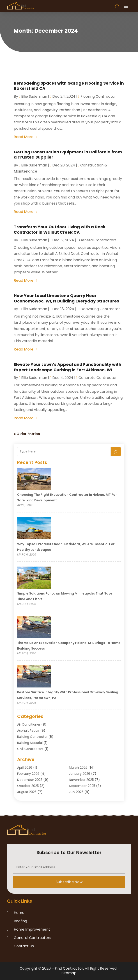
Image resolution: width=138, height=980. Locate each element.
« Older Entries (27, 434)
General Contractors (98, 240)
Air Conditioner (29, 724)
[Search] (116, 452)
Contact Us (24, 946)
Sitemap (69, 973)
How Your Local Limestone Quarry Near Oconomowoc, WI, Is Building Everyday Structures (66, 298)
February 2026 (28, 774)
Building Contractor (32, 737)
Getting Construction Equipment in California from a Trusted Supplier (68, 154)
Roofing (20, 921)
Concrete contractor (98, 378)
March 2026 (78, 768)
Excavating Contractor (100, 309)
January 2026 (80, 774)
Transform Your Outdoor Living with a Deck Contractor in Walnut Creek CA (60, 229)
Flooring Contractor (98, 96)
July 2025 (76, 792)
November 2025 (81, 780)
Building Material (30, 743)
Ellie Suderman (34, 96)
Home (19, 913)
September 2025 (82, 786)
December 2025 (30, 780)
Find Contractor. (69, 968)
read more (24, 137)
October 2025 (28, 786)
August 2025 (27, 792)
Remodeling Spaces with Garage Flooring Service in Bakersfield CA (69, 86)
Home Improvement (32, 929)
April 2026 (25, 768)
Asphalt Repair (28, 731)
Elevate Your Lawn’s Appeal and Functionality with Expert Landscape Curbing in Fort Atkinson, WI (68, 367)
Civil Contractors (30, 749)
